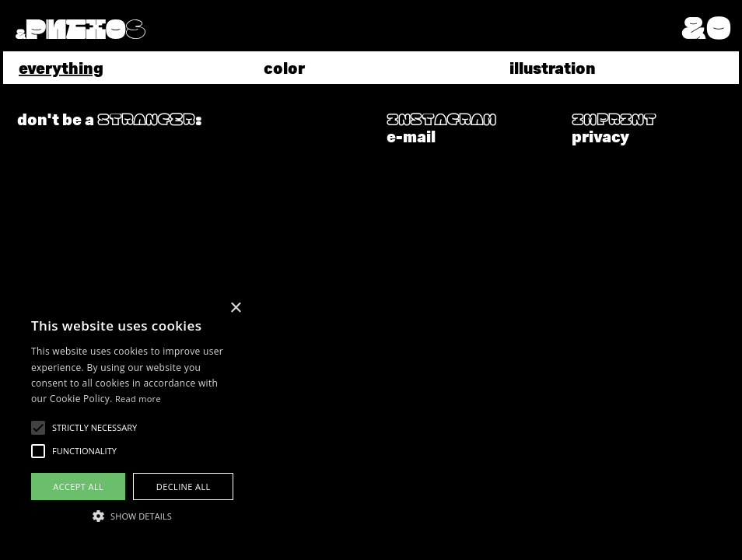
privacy (600, 136)
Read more (138, 399)
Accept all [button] (78, 486)
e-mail (411, 136)
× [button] (235, 308)
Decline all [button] (184, 486)
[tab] (126, 68)
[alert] (132, 420)
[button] (710, 26)
